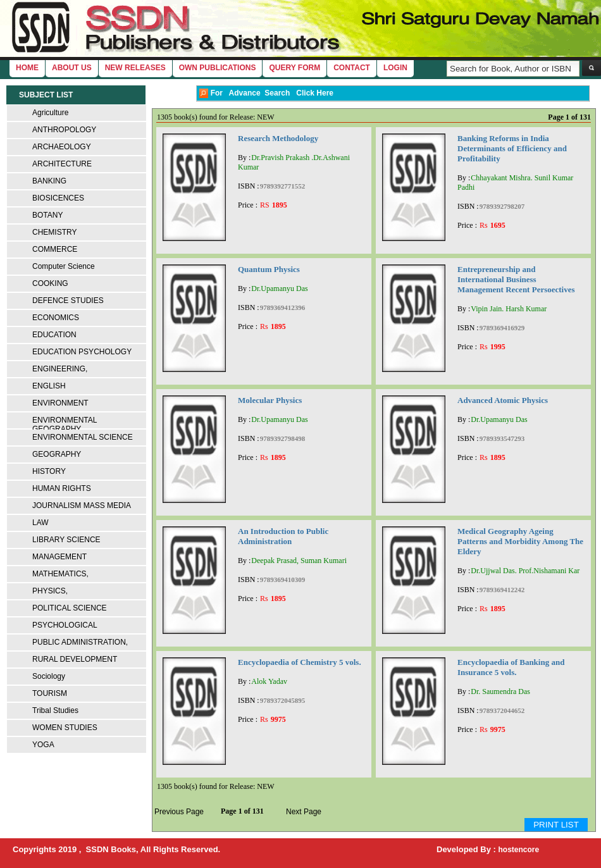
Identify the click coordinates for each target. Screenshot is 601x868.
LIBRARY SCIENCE (66, 540)
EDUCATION (54, 335)
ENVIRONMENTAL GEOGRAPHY (65, 425)
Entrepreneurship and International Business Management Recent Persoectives (516, 279)
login (395, 68)
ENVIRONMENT (60, 403)
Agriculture (50, 113)
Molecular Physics (270, 400)
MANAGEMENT (59, 557)
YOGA (43, 745)
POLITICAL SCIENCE (70, 608)
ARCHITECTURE (62, 164)
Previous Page (179, 812)
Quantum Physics (269, 269)
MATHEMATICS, (60, 574)
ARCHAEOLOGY (62, 147)
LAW (40, 523)
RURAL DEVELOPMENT (75, 659)
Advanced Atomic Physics (503, 400)
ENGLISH (49, 386)
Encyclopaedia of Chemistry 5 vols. (300, 662)
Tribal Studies (55, 710)
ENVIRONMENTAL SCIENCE (83, 437)
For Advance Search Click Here (266, 93)
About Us (72, 68)
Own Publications (218, 68)
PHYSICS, (50, 591)
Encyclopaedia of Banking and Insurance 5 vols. (511, 667)
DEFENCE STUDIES (68, 301)
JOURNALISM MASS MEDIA (82, 505)
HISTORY (49, 471)
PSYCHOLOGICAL (65, 625)
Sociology (49, 676)
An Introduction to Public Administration (283, 536)
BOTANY (47, 215)
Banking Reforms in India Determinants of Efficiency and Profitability (512, 148)
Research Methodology (278, 138)
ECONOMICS (56, 318)
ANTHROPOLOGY (64, 130)
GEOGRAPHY (57, 454)
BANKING (49, 181)
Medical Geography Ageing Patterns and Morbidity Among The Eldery (520, 541)
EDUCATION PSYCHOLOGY (82, 352)
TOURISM (50, 693)
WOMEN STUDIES (65, 728)
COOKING (50, 283)
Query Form (294, 68)
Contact (352, 68)
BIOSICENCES (58, 198)
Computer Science (64, 266)
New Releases (135, 68)
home (27, 68)
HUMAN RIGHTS (62, 488)
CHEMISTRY (54, 232)
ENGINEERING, (60, 369)
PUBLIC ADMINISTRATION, (80, 642)
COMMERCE (55, 249)
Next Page (304, 812)
